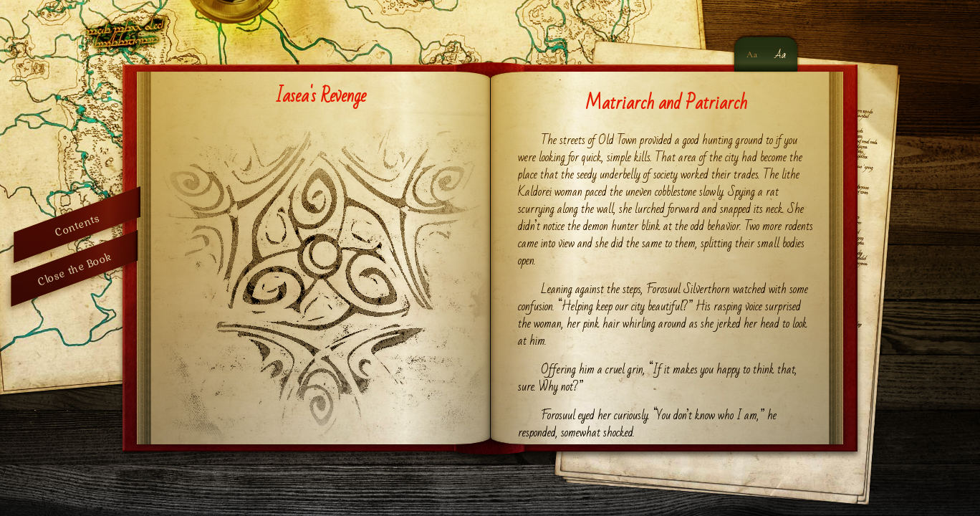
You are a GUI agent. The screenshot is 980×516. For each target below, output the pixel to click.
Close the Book (75, 268)
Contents (77, 225)
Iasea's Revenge (321, 96)
